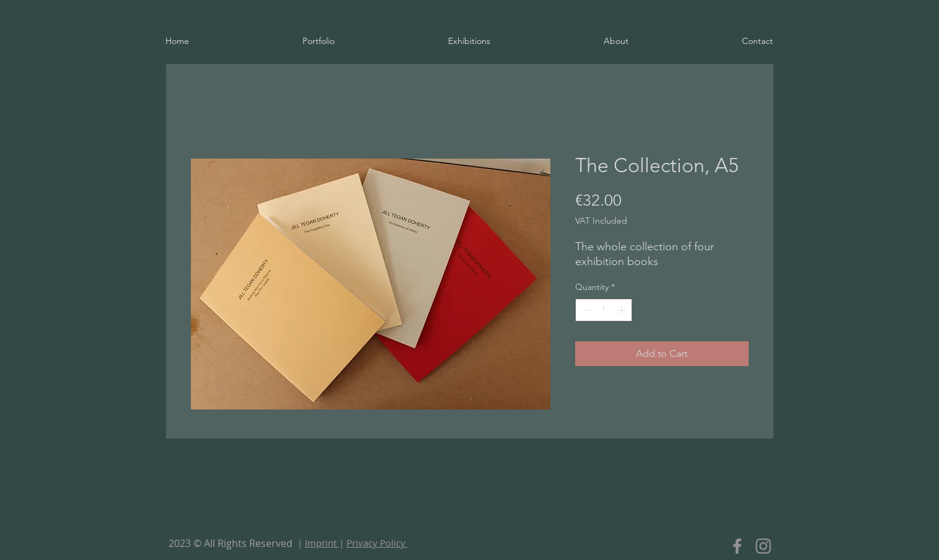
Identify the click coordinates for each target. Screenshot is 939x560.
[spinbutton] (604, 310)
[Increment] (623, 310)
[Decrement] (585, 310)
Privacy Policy (377, 543)
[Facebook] (737, 546)
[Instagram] (763, 546)
